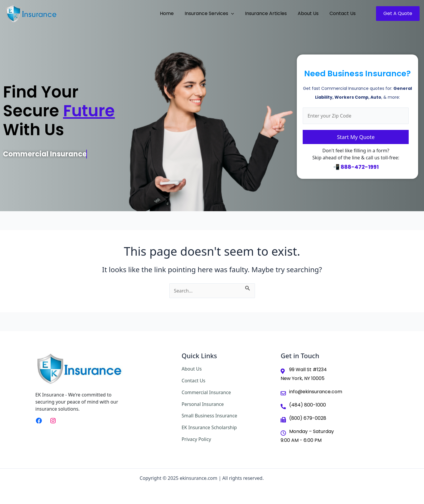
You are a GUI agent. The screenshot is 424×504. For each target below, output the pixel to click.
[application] (236, 14)
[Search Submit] (248, 287)
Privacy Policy (197, 438)
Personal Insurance (203, 403)
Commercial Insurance (207, 392)
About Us (192, 369)
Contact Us (194, 380)
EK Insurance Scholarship (209, 426)
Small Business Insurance (210, 415)
